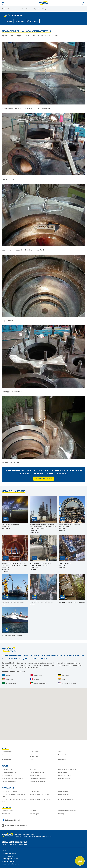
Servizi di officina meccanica (38, 779)
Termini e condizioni (8, 856)
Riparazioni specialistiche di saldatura (12, 779)
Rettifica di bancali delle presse (67, 799)
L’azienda (17, 9)
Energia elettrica (35, 752)
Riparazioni (8, 788)
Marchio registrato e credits (10, 859)
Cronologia (61, 814)
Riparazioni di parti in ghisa (9, 791)
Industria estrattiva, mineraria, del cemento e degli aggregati (43, 756)
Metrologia (33, 769)
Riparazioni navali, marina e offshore (40, 799)
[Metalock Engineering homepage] (43, 3)
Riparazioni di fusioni (36, 775)
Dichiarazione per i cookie (9, 861)
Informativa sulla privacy (9, 853)
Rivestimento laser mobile (37, 782)
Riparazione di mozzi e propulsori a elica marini (13, 795)
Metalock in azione (27, 9)
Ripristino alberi (63, 772)
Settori (6, 748)
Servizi (5, 766)
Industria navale (6, 760)
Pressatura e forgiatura (8, 755)
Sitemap (4, 851)
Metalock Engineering (7, 9)
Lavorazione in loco (7, 769)
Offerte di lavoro (6, 814)
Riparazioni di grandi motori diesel (40, 794)
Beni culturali (62, 755)
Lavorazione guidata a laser (10, 772)
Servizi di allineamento (65, 775)
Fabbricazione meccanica (9, 782)
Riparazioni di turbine (64, 794)
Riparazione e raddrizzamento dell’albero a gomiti (14, 800)
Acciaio (60, 752)
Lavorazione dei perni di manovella (68, 769)
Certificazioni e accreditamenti (67, 811)
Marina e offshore (7, 752)
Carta (32, 760)
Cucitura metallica (35, 791)
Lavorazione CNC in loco (37, 772)
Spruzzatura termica (8, 775)
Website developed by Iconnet (10, 864)
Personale (33, 811)
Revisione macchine (64, 779)
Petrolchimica (62, 760)
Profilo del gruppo (35, 814)
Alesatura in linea (63, 791)
